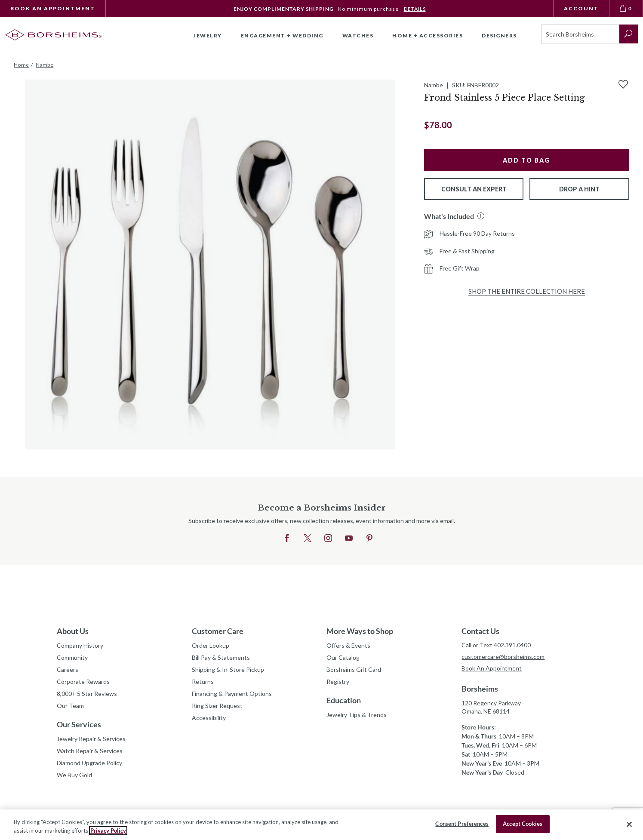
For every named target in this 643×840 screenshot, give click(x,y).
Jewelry (208, 35)
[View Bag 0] (626, 9)
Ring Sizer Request (217, 706)
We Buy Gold (74, 775)
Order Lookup (211, 645)
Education (344, 700)
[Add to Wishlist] (623, 84)
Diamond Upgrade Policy (89, 763)
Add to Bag (526, 160)
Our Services (79, 724)
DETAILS (415, 9)
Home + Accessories (428, 35)
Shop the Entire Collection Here (527, 291)
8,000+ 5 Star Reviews (87, 694)
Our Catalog (343, 657)
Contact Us (480, 631)
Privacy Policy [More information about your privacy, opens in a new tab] (108, 831)
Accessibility (209, 718)
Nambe (434, 85)
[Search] (580, 34)
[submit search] (629, 34)
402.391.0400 (512, 645)
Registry (338, 682)
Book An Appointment (53, 8)
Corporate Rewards (83, 682)
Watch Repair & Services (90, 751)
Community (72, 657)
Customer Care (218, 631)
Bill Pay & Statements (221, 656)
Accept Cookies (523, 824)
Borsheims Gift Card (354, 669)
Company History (80, 645)
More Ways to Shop (360, 631)
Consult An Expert (474, 189)
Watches (358, 35)
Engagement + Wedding (282, 35)
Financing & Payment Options (232, 694)
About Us (73, 631)
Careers (68, 669)
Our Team (70, 706)
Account (581, 8)
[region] (321, 825)
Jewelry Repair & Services (91, 739)
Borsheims (480, 689)
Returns (203, 682)
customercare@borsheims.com (503, 657)
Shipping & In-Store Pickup (228, 669)
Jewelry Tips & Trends (357, 715)
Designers (499, 35)
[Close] (629, 824)
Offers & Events (348, 645)
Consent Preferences (462, 824)
